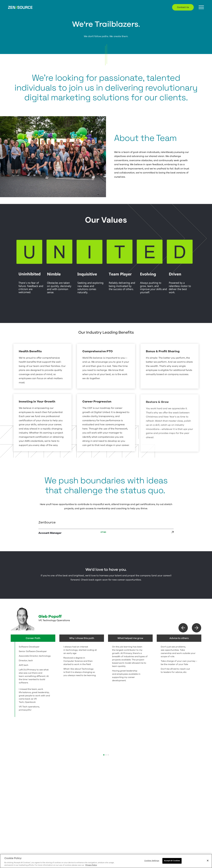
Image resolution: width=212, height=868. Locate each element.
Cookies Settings (152, 861)
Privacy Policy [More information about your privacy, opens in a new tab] (91, 865)
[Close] (208, 861)
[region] (106, 861)
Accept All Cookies (172, 861)
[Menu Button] (201, 7)
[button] (183, 628)
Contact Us (183, 7)
